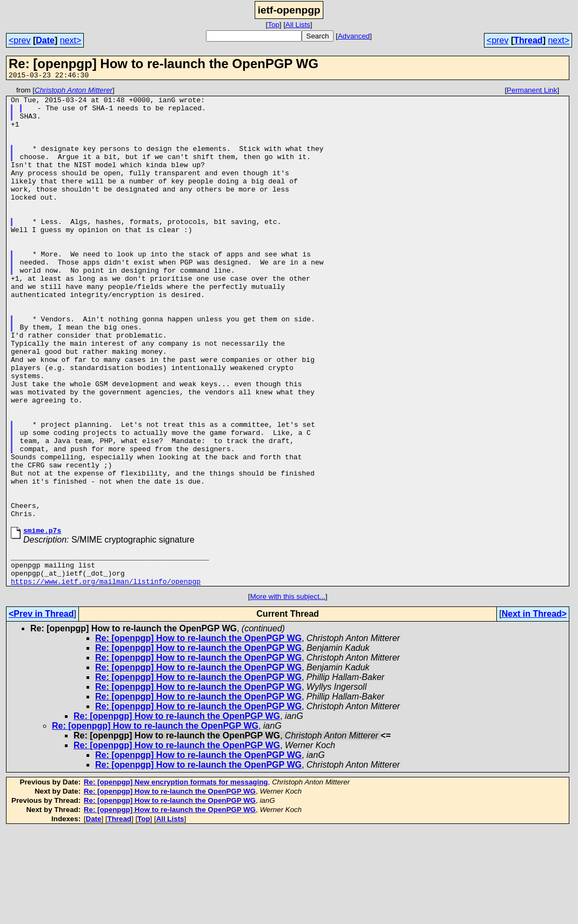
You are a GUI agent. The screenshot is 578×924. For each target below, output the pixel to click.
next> (71, 40)
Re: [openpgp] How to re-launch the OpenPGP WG (198, 732)
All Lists (298, 25)
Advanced (354, 36)
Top (274, 25)
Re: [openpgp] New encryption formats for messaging (176, 876)
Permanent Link (532, 92)
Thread (528, 40)
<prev (19, 40)
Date (45, 40)
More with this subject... (287, 691)
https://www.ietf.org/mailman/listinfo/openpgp (106, 675)
